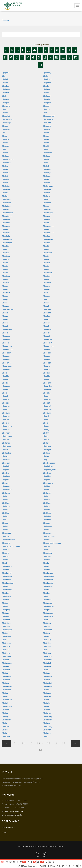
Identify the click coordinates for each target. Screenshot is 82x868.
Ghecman (47, 283)
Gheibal (5, 523)
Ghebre (5, 193)
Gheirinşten (48, 720)
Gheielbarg (6, 596)
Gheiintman (7, 623)
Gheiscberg (48, 726)
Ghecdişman (7, 216)
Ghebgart (47, 176)
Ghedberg (47, 316)
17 (63, 743)
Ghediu (5, 380)
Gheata (5, 143)
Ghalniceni (47, 96)
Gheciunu (6, 276)
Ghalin (5, 96)
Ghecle (46, 279)
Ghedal (46, 306)
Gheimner (6, 670)
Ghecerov (6, 226)
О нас (41, 832)
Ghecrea (46, 286)
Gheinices (47, 696)
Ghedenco (6, 336)
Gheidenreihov (8, 583)
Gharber (46, 106)
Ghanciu (46, 99)
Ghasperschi (48, 119)
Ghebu (46, 199)
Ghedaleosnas (8, 309)
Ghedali (5, 313)
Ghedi (4, 373)
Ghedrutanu (48, 413)
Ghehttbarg (47, 516)
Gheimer (5, 666)
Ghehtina (47, 510)
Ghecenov (6, 223)
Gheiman (6, 660)
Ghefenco (6, 443)
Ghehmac (6, 493)
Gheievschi (47, 600)
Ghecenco (47, 219)
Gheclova (6, 283)
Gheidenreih (48, 580)
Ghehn (5, 496)
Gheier (46, 596)
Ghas (45, 113)
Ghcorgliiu (47, 129)
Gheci (4, 249)
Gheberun (6, 173)
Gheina (5, 673)
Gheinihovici (7, 706)
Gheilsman (47, 656)
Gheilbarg (47, 623)
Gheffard (5, 450)
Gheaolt (46, 139)
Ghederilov (6, 353)
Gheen (46, 420)
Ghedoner (6, 386)
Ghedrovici (47, 410)
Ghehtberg (6, 506)
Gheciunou (47, 273)
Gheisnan (6, 736)
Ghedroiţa (6, 406)
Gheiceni (5, 536)
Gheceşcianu (48, 233)
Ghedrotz (6, 410)
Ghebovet (6, 189)
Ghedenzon (48, 340)
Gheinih (5, 703)
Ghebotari (6, 186)
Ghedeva (47, 366)
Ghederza (47, 363)
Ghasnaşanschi (8, 119)
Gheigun (5, 613)
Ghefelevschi (7, 440)
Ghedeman (47, 329)
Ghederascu (7, 346)
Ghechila (46, 243)
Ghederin (47, 356)
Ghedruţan (6, 416)
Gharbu (5, 109)
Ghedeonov (48, 343)
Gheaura (5, 146)
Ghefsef (5, 456)
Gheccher (47, 209)
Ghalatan (47, 89)
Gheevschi (6, 433)
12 (31, 743)
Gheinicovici (7, 700)
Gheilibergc (7, 643)
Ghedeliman (7, 329)
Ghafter (5, 83)
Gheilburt (47, 626)
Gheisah (46, 723)
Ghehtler (5, 513)
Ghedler (5, 383)
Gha (4, 76)
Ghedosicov (48, 386)
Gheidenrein (48, 583)
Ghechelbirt (7, 236)
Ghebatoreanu (8, 159)
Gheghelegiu (48, 466)
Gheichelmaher (49, 536)
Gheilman (47, 653)
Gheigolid (47, 610)
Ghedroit (5, 400)
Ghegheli (6, 470)
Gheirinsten (7, 720)
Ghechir (46, 246)
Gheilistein (6, 653)
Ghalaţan (6, 93)
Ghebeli (5, 169)
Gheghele (6, 466)
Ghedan (5, 316)
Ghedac (46, 303)
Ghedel (46, 326)
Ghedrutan (6, 413)
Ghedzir (46, 416)
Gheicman (47, 556)
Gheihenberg (48, 613)
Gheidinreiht (7, 590)
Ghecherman (7, 239)
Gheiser (5, 730)
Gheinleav (6, 710)
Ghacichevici (48, 79)
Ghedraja (47, 393)
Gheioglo (6, 716)
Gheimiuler (47, 666)
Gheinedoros (7, 686)
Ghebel (46, 166)
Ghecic (46, 256)
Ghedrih (5, 396)
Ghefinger (47, 450)
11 (23, 743)
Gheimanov (48, 660)
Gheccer (5, 209)
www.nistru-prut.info (13, 815)
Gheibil (5, 526)
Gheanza (6, 139)
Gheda (5, 303)
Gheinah (46, 673)
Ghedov (5, 390)
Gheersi (46, 426)
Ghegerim (6, 463)
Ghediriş (46, 376)
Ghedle (46, 380)
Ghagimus (47, 83)
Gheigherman (48, 606)
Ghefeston (47, 446)
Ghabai (5, 79)
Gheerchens (7, 426)
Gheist (46, 736)
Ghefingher (6, 453)
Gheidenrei (6, 580)
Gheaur (46, 143)
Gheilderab (47, 630)
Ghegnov (6, 483)
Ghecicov (6, 259)
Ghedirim (6, 376)
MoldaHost (58, 846)
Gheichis (46, 546)
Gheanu (46, 136)
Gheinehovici (48, 686)
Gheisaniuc (6, 726)
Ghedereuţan (7, 350)
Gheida (46, 563)
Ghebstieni (6, 199)
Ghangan (6, 103)
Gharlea (5, 113)
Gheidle (46, 590)
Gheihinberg (48, 616)
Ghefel (46, 436)
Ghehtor (5, 516)
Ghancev (6, 99)
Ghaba (46, 76)
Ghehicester (7, 490)
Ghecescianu (48, 226)
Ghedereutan (48, 346)
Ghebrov (46, 196)
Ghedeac (47, 323)
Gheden (5, 333)
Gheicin (46, 550)
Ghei (4, 520)
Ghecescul (6, 229)
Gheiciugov (47, 553)
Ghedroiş (6, 403)
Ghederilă (47, 353)
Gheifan (5, 603)
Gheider (5, 586)
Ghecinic (46, 263)
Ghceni (5, 126)
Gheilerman (7, 636)
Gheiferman (48, 603)
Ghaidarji (6, 86)
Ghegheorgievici (49, 470)
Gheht (45, 496)
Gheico (5, 560)
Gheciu (5, 269)
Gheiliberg (47, 640)
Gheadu (46, 133)
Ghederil (46, 350)
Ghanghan (47, 103)
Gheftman (6, 460)
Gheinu (5, 713)
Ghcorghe (47, 126)
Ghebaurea (6, 163)
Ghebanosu (48, 153)
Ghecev (46, 229)
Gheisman (47, 733)
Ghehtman (47, 513)
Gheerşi (46, 430)
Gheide (46, 566)
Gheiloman (6, 656)
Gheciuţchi (6, 279)
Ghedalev (47, 309)
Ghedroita (47, 400)
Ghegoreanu (48, 483)
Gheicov (46, 560)
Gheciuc (46, 269)
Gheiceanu (6, 533)
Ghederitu (6, 360)
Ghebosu (47, 183)
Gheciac (46, 249)
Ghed (45, 299)
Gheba (46, 149)
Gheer (45, 423)
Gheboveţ (47, 189)
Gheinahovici (7, 676)
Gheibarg (47, 523)
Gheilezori (47, 636)
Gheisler (5, 733)
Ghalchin (46, 93)
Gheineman (7, 690)
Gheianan (47, 520)
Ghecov (5, 286)
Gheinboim (47, 676)
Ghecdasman (7, 213)
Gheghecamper (49, 463)
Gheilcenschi (7, 630)
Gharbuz (46, 109)
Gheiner (46, 690)
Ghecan (46, 206)
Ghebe (46, 163)
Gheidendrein (48, 576)
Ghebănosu (7, 203)
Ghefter (46, 456)
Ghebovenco (48, 186)
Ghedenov (6, 340)
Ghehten (46, 506)
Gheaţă (46, 146)
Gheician (5, 550)
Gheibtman (47, 526)
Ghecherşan (7, 243)
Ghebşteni (47, 203)
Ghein (45, 670)
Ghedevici (6, 370)
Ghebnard (6, 179)
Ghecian (5, 253)
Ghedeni (46, 336)
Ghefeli (46, 440)
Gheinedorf (47, 683)
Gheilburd (6, 626)
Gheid (4, 563)
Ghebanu (6, 156)
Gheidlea (6, 593)
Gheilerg (46, 633)
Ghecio (5, 266)
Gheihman (6, 620)
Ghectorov (6, 293)
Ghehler (46, 490)
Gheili (4, 640)
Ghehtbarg (47, 503)
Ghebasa (47, 156)
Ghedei (5, 326)
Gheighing (6, 610)
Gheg (45, 460)
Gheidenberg (7, 576)
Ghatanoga (6, 123)
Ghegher (5, 473)
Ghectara (47, 289)
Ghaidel (46, 86)
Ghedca (5, 319)
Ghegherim (6, 476)
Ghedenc (47, 333)
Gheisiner (47, 730)
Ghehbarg (47, 486)
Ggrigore (5, 73)
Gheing (5, 693)
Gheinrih (46, 710)
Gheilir (46, 650)
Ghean (5, 136)
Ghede (46, 319)
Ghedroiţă (47, 406)
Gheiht (46, 620)
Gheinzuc (47, 713)
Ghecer (46, 223)
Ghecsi (5, 289)
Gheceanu (6, 219)
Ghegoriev (6, 486)
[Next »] (75, 744)
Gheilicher (47, 643)
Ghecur (5, 296)
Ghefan (46, 433)
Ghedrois (47, 396)
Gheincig (46, 680)
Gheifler (5, 606)
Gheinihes (47, 703)
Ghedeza (47, 370)
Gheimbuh (47, 663)
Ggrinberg (47, 73)
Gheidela (47, 570)
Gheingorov (48, 693)
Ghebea (5, 166)
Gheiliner (6, 650)
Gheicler (5, 556)
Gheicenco (47, 533)
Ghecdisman (48, 213)
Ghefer (46, 443)
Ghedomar (47, 383)
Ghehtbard (6, 503)
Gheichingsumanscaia (52, 543)
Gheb (4, 149)
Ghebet (5, 176)
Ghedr (4, 393)
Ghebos (5, 183)
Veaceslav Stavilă (41, 827)
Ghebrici (46, 193)
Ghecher (46, 236)
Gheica (5, 530)
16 (56, 743)
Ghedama (47, 313)
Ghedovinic (47, 390)
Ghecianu (6, 256)
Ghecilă (5, 263)
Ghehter (5, 510)
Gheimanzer (7, 663)
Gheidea (5, 570)
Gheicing (5, 553)
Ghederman (7, 363)
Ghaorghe (6, 106)
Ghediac (46, 373)
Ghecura (46, 296)
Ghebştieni (6, 206)
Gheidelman (48, 573)
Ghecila (46, 259)
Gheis (4, 723)
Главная (5, 20)
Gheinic (5, 696)
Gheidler (46, 593)
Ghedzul (5, 420)
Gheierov (6, 600)
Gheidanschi (7, 566)
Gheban (5, 153)
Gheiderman (48, 586)
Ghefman (47, 453)
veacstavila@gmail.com (14, 811)
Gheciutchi (47, 276)
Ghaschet (6, 116)
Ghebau (46, 159)
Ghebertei (47, 169)
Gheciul (5, 273)
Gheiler (5, 633)
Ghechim (6, 246)
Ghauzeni (47, 123)
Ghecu (46, 293)
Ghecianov (47, 253)
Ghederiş (47, 360)
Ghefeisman (7, 436)
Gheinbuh (6, 680)
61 (41, 750)
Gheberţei (47, 173)
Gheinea (5, 683)
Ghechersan (48, 239)
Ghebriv (5, 196)
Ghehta (5, 500)
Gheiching (6, 543)
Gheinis (46, 706)
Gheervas (6, 430)
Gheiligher (47, 646)
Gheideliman (7, 573)
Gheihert (5, 616)
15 (48, 743)
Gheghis (5, 480)
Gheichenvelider (8, 540)
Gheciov (46, 266)
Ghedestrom (7, 366)
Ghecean (47, 216)
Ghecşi (5, 299)
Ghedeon (6, 343)
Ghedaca (6, 306)
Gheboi (46, 179)
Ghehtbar (47, 500)
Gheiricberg (48, 716)
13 (38, 743)
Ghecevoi (6, 233)
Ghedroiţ (46, 403)
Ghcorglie (6, 129)
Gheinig (46, 700)
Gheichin (46, 540)
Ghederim (6, 356)
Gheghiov (47, 476)
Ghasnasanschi (49, 116)
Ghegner (46, 480)
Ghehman (47, 493)
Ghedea (5, 323)
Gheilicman (6, 646)
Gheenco (6, 423)
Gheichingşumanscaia (11, 546)
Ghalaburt (6, 89)
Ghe (4, 133)
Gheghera (47, 473)
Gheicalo (46, 530)
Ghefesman (7, 446)
